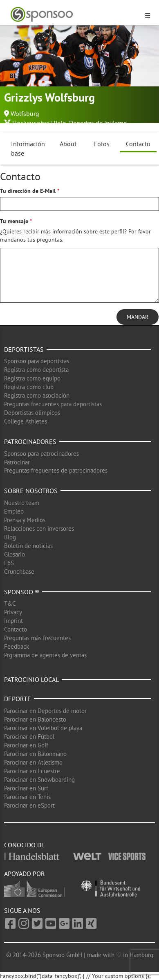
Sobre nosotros (31, 491)
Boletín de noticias (28, 546)
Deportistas (24, 349)
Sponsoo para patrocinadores (41, 454)
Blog (10, 537)
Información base (28, 148)
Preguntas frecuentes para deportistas (53, 404)
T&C (10, 603)
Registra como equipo (32, 378)
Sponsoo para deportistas (37, 361)
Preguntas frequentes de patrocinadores (56, 470)
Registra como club (29, 387)
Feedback (17, 646)
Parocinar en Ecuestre (32, 771)
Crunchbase (19, 571)
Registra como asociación (37, 395)
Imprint (13, 621)
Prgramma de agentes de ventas (45, 655)
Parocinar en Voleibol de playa (43, 728)
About (68, 144)
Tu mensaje (14, 221)
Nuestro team (22, 503)
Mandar (138, 317)
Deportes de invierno (98, 123)
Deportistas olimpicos (32, 413)
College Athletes (26, 421)
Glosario (15, 554)
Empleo (14, 511)
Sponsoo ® (22, 592)
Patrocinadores (30, 441)
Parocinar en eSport (29, 805)
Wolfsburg (25, 113)
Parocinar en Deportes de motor (45, 711)
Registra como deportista (36, 370)
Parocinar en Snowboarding (39, 780)
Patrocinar (17, 462)
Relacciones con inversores (39, 528)
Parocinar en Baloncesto (35, 719)
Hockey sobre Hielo (39, 123)
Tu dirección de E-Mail (28, 191)
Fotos (102, 144)
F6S (9, 563)
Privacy (13, 612)
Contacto (138, 144)
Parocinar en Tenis (27, 797)
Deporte (18, 699)
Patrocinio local (31, 679)
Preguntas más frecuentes (37, 638)
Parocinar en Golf (26, 745)
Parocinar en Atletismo (33, 762)
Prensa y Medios (25, 520)
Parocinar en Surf (26, 788)
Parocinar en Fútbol (29, 737)
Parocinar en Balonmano (35, 754)
